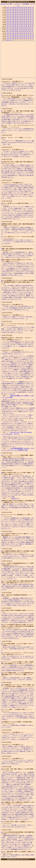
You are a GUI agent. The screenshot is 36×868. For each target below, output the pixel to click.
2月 (31, 7)
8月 (18, 7)
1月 (33, 7)
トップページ (17, 4)
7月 (20, 7)
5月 (24, 7)
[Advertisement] (18, 59)
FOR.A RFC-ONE (15, 432)
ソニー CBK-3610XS (7, 434)
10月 (13, 7)
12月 (8, 7)
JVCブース (17, 434)
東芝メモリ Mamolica (26, 432)
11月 (10, 7)
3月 (28, 7)
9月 (16, 7)
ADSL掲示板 (25, 4)
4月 (26, 7)
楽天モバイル (16, 498)
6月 (22, 7)
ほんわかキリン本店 (7, 4)
